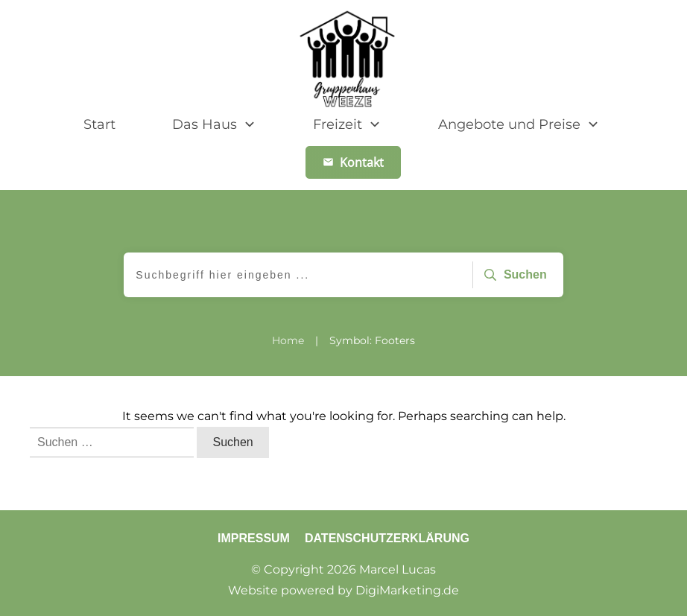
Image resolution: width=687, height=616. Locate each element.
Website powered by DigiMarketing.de (343, 590)
